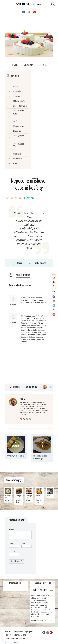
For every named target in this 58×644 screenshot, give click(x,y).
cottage (19, 131)
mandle (19, 96)
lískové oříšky (22, 101)
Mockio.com (9, 643)
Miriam (50, 387)
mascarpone (20, 126)
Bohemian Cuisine (20, 635)
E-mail (23, 543)
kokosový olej (22, 106)
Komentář (16, 387)
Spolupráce (29, 632)
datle (19, 91)
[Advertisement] (22, 366)
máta (15, 164)
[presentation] (22, 568)
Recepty (8, 635)
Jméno (11, 543)
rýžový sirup (21, 136)
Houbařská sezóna (12, 638)
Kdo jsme (8, 632)
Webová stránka (13, 552)
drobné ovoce (18, 159)
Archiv (23, 638)
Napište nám (18, 632)
